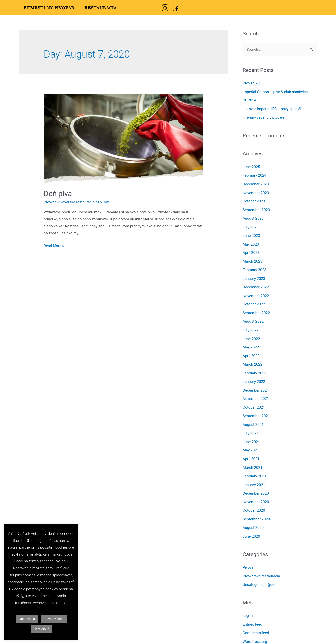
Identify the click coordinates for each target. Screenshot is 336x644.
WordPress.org (255, 631)
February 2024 (255, 174)
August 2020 (253, 519)
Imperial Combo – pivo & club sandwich (276, 92)
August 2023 (253, 216)
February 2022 (255, 367)
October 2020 (254, 502)
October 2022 (254, 300)
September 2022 (256, 309)
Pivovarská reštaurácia (76, 202)
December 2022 (256, 284)
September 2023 (256, 208)
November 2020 (256, 493)
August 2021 (253, 418)
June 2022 (251, 334)
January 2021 (254, 477)
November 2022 (256, 292)
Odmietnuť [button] (41, 629)
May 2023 (251, 242)
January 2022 (254, 376)
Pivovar (50, 202)
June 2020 (251, 527)
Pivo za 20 (251, 83)
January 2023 (254, 275)
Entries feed (252, 614)
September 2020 (256, 510)
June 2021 (251, 435)
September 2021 (256, 409)
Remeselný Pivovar (49, 8)
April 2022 (251, 351)
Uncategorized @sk (259, 575)
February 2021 (255, 468)
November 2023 (256, 191)
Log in (248, 606)
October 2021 (254, 401)
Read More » (54, 246)
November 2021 (256, 393)
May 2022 (251, 342)
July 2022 (251, 325)
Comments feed (256, 622)
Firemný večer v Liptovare (264, 117)
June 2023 (251, 233)
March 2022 (253, 359)
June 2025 (251, 166)
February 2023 (255, 267)
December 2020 (256, 485)
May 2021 (251, 443)
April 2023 (251, 250)
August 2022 (253, 317)
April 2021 (251, 451)
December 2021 (256, 384)
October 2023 (254, 199)
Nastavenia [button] (27, 619)
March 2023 (253, 258)
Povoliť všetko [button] (54, 619)
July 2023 (251, 225)
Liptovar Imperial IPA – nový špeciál (272, 108)
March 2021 (253, 460)
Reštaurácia (101, 8)
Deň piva (58, 193)
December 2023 (256, 183)
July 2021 (251, 426)
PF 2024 (250, 100)
